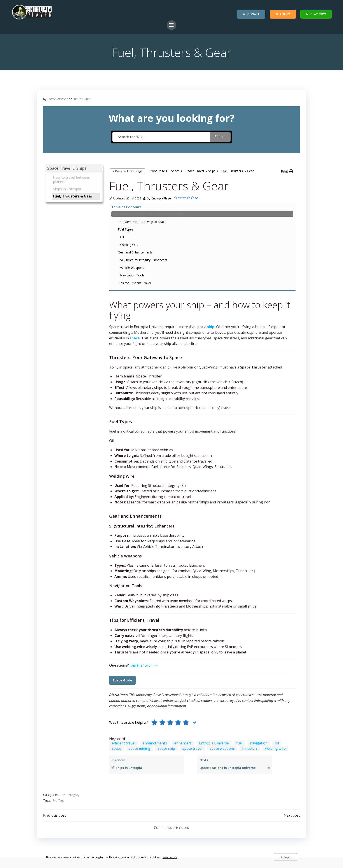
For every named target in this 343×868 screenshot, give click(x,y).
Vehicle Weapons (68, 287)
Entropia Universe (214, 649)
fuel (239, 649)
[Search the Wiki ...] (161, 138)
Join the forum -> (144, 571)
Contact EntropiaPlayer (82, 827)
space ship (166, 654)
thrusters (250, 654)
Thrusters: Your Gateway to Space (74, 235)
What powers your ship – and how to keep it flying (71, 222)
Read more (170, 857)
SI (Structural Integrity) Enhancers (72, 278)
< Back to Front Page (128, 174)
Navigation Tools (69, 295)
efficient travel (123, 649)
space (116, 654)
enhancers (183, 649)
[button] (74, 171)
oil (277, 649)
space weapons (222, 654)
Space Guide (122, 586)
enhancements (155, 649)
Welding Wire (66, 260)
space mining (139, 654)
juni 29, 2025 (83, 99)
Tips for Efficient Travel (71, 303)
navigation (259, 649)
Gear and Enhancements (72, 268)
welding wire (275, 654)
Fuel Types (62, 245)
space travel (192, 654)
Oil (58, 252)
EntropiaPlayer (58, 99)
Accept (285, 857)
